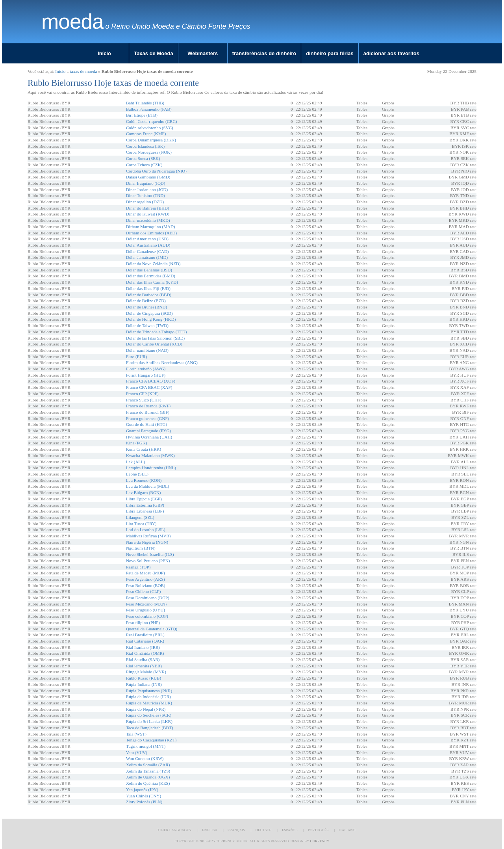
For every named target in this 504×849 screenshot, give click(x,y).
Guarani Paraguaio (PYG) (148, 431)
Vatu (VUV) (137, 752)
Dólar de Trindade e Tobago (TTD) (157, 332)
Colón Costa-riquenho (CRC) (152, 121)
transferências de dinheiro (264, 53)
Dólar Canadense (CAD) (147, 251)
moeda (72, 22)
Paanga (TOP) (138, 567)
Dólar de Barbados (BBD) (149, 295)
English (210, 830)
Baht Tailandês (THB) (145, 103)
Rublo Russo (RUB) (144, 678)
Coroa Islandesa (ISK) (145, 146)
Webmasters (203, 53)
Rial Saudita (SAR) (143, 660)
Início (104, 53)
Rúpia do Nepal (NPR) (146, 709)
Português (318, 830)
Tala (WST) (136, 734)
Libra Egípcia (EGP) (144, 499)
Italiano (347, 830)
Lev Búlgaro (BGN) (144, 492)
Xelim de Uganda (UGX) (148, 777)
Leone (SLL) (137, 474)
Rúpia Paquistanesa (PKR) (149, 691)
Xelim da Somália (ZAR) (148, 765)
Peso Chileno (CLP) (144, 591)
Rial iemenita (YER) (144, 666)
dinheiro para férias (330, 53)
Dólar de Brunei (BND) (146, 307)
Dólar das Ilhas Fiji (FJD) (148, 288)
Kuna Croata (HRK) (144, 449)
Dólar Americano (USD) (147, 239)
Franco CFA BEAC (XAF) (149, 387)
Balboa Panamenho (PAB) (149, 109)
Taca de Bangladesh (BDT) (150, 728)
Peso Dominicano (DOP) (148, 598)
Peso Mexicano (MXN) (146, 604)
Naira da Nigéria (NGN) (147, 542)
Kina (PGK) (136, 443)
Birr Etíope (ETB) (142, 115)
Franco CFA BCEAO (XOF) (151, 381)
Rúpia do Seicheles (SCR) (149, 715)
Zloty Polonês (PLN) (144, 802)
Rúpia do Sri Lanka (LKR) (149, 721)
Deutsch (263, 830)
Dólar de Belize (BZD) (146, 301)
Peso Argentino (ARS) (145, 579)
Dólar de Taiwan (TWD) (147, 325)
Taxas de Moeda (153, 53)
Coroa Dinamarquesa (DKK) (151, 140)
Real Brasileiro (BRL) (145, 635)
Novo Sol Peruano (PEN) (148, 561)
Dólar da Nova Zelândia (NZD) (153, 264)
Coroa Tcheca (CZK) (144, 165)
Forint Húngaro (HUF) (146, 375)
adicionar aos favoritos (391, 53)
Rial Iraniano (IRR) (143, 647)
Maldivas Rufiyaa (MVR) (148, 536)
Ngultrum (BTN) (141, 548)
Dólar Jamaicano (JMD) (147, 257)
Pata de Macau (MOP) (145, 573)
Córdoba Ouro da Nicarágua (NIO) (156, 171)
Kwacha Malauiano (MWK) (150, 455)
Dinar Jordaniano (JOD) (147, 189)
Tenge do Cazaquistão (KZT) (151, 740)
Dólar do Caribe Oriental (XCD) (154, 344)
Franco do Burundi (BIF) (148, 412)
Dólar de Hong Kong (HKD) (151, 319)
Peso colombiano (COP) (147, 616)
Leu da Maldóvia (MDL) (148, 486)
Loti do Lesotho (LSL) (146, 529)
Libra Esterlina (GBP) (145, 505)
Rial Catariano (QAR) (145, 641)
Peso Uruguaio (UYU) (145, 610)
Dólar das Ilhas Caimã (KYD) (152, 282)
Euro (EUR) (136, 357)
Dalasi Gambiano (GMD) (148, 177)
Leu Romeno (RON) (144, 480)
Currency (320, 841)
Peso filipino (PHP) (143, 622)
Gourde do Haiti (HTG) (146, 424)
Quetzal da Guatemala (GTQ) (152, 629)
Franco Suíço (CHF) (144, 400)
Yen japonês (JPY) (142, 790)
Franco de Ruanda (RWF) (148, 406)
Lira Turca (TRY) (141, 524)
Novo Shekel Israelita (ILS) (150, 554)
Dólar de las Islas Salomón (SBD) (155, 338)
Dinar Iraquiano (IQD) (146, 183)
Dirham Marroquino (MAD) (151, 227)
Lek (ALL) (136, 462)
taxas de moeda (84, 71)
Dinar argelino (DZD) (145, 202)
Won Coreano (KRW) (145, 758)
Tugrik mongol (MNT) (146, 746)
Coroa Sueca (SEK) (143, 158)
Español (290, 830)
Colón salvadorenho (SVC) (150, 128)
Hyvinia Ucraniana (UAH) (149, 437)
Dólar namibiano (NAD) (147, 350)
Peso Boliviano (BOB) (146, 585)
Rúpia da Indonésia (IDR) (148, 697)
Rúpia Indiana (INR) (144, 684)
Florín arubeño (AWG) (146, 369)
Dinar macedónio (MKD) (148, 220)
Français (236, 830)
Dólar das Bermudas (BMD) (151, 276)
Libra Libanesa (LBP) (145, 511)
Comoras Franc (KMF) (146, 134)
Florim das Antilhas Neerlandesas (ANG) (162, 362)
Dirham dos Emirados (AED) (151, 233)
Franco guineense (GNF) (147, 418)
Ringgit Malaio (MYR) (146, 672)
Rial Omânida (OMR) (145, 653)
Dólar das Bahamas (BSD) (149, 270)
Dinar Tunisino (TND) (145, 195)
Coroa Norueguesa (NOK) (149, 152)
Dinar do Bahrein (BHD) (148, 208)
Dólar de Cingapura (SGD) (149, 313)
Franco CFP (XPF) (142, 394)
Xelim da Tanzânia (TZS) (148, 771)
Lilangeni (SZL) (140, 517)
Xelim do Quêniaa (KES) (148, 783)
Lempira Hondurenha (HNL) (151, 468)
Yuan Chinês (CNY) (144, 796)
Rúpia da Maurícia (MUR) (149, 703)
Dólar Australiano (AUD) (148, 245)
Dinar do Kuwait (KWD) (148, 214)
